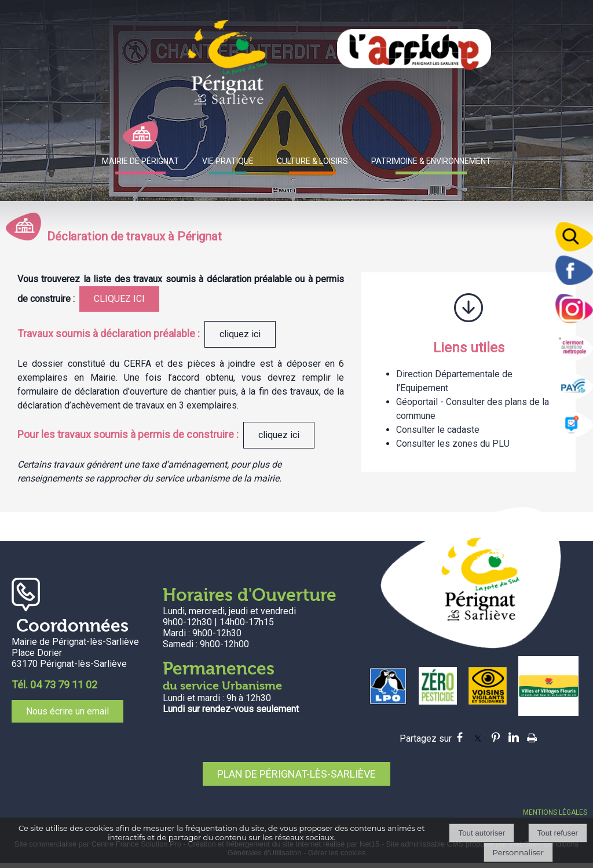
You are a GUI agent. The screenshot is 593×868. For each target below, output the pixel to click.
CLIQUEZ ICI (119, 299)
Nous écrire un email (67, 711)
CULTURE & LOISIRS (312, 161)
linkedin (514, 737)
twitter (478, 737)
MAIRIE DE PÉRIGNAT (140, 161)
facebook (460, 737)
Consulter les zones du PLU (453, 444)
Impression (532, 736)
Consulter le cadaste (438, 430)
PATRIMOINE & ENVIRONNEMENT (431, 161)
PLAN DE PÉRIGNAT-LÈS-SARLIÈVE (296, 774)
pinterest (496, 737)
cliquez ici (240, 334)
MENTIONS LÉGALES (555, 812)
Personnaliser (518, 852)
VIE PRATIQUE (228, 161)
